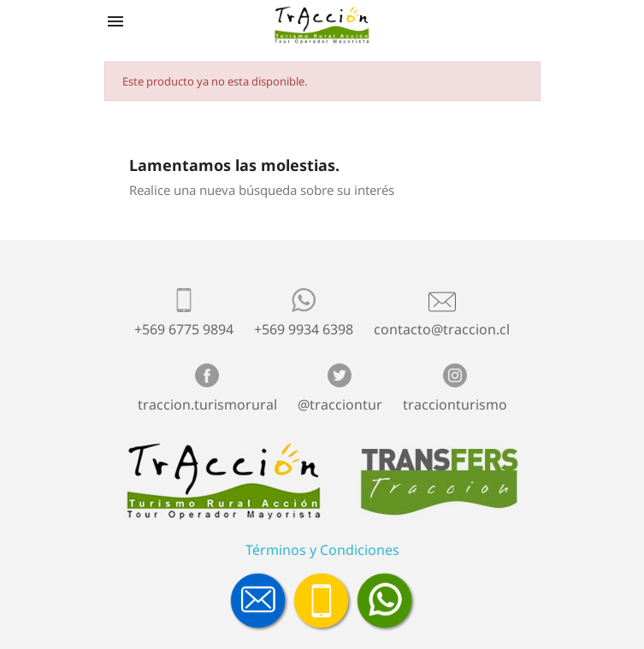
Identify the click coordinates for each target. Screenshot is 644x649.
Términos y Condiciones (322, 550)
